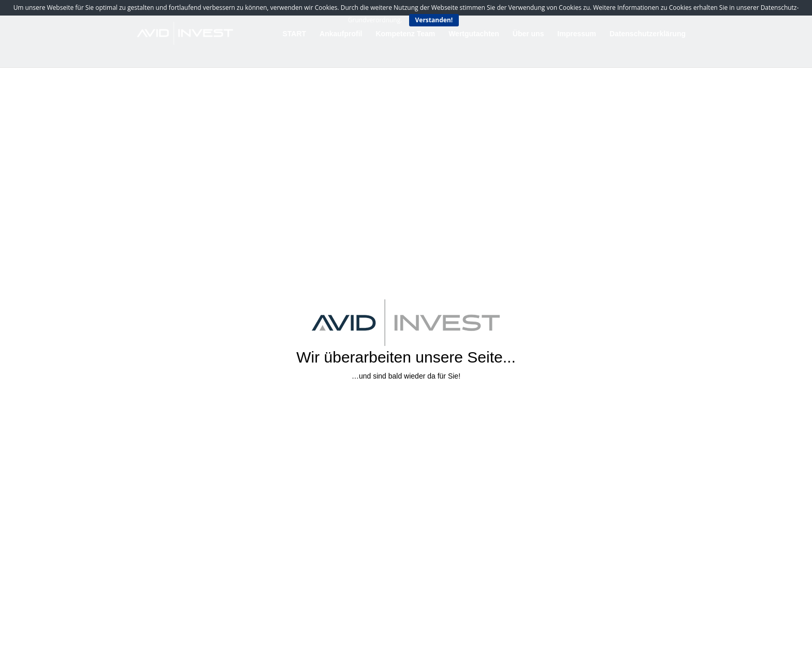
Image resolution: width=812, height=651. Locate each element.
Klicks (402, 406)
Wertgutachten (474, 34)
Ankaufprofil (341, 34)
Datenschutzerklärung (648, 34)
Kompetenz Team (405, 34)
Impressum (577, 34)
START (295, 34)
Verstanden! (434, 20)
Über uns (528, 34)
